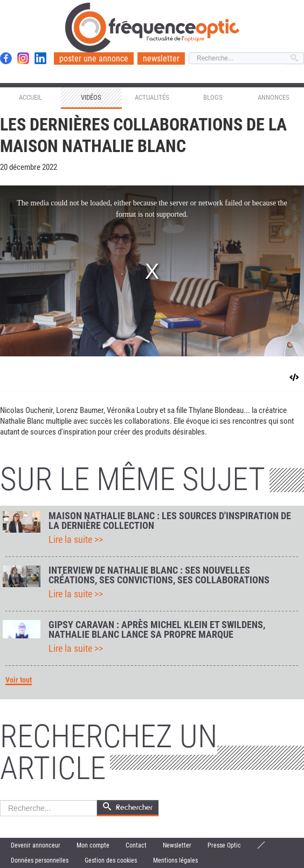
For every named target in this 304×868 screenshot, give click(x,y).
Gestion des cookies (111, 860)
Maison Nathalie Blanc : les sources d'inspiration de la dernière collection (170, 521)
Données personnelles (40, 860)
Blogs (213, 97)
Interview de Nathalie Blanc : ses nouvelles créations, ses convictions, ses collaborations (159, 575)
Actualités (152, 97)
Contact (136, 845)
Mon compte (93, 845)
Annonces (274, 97)
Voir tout (19, 680)
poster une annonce (94, 58)
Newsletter (177, 845)
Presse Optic (224, 845)
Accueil (30, 97)
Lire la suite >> (76, 540)
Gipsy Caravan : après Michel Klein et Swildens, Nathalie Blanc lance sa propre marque (157, 630)
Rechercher (0, 800)
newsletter (161, 58)
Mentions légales (175, 860)
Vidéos (91, 97)
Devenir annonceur (36, 845)
